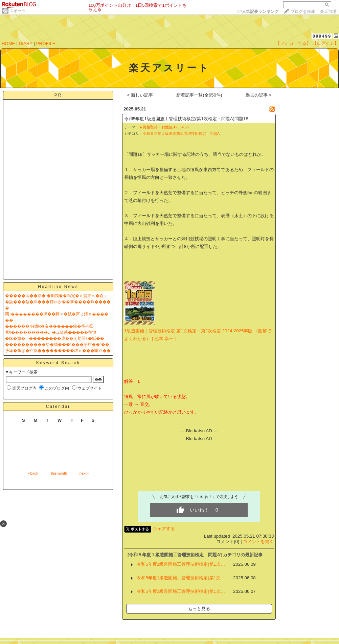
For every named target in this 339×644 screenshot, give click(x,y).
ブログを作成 (303, 12)
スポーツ (18, 11)
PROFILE (46, 44)
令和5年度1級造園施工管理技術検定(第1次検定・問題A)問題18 (186, 119)
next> (84, 473)
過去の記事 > (259, 95)
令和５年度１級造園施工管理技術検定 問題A (181, 133)
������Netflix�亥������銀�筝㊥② (49, 326)
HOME (8, 44)
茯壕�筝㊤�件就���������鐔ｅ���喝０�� (58, 351)
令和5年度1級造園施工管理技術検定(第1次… (181, 564)
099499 (322, 36)
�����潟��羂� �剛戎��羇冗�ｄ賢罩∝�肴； (56, 296)
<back (33, 473)
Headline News (58, 287)
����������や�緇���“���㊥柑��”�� (57, 345)
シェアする (164, 529)
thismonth (59, 473)
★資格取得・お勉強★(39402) (164, 127)
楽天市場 (328, 12)
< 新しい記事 (140, 95)
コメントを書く (258, 542)
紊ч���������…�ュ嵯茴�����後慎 (51, 332)
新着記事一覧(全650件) (199, 95)
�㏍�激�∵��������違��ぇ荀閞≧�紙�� (55, 338)
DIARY (26, 44)
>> (258, 12)
